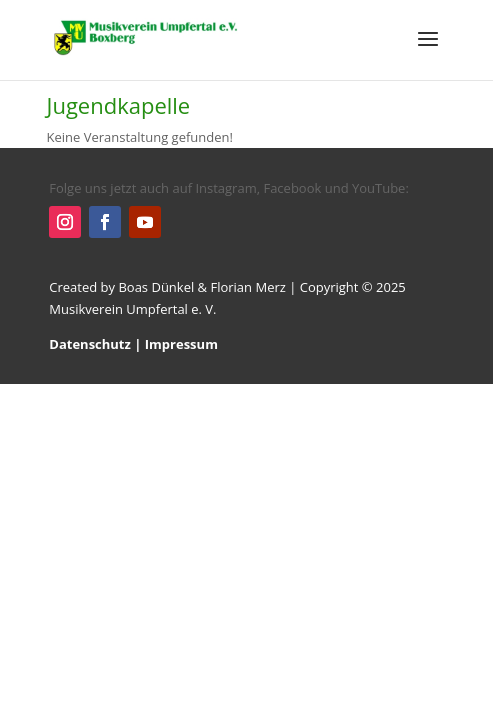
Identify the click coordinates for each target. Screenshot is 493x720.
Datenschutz (90, 344)
